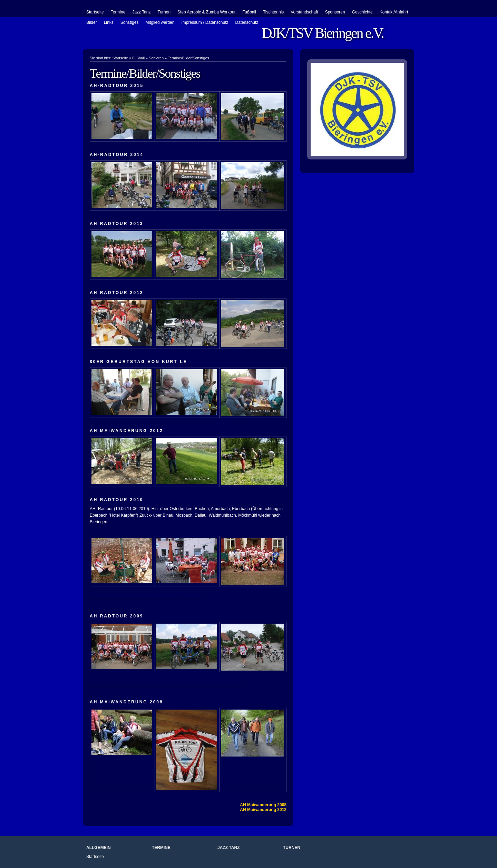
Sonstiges (130, 22)
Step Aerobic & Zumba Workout (206, 12)
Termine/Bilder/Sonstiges (188, 58)
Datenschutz (247, 22)
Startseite (95, 12)
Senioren (156, 58)
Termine (118, 12)
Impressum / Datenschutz (205, 22)
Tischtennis (273, 12)
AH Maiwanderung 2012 (263, 810)
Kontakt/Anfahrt (394, 12)
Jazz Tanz (141, 12)
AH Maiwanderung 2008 (263, 805)
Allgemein (99, 848)
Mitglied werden (160, 22)
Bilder (92, 22)
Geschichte (362, 12)
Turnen (164, 12)
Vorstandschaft (304, 12)
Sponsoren (335, 12)
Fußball (249, 12)
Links (109, 22)
